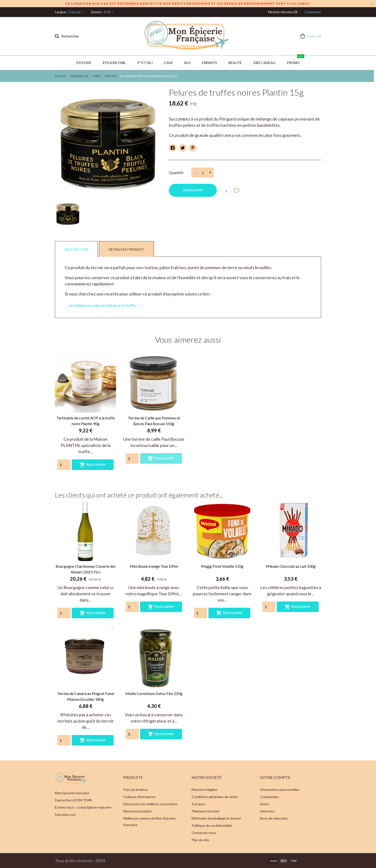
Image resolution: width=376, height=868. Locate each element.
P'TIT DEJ (145, 63)
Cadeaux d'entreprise (139, 797)
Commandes (269, 797)
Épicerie (84, 63)
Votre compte (275, 777)
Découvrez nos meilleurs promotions (150, 804)
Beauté (235, 63)
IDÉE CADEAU (267, 60)
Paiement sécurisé (206, 811)
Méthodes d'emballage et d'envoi (216, 818)
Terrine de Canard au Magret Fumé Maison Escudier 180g (86, 696)
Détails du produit (126, 249)
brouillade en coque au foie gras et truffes (103, 305)
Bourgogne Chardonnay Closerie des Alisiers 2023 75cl (86, 569)
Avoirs (265, 804)
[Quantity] (64, 465)
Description (76, 249)
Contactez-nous (204, 833)
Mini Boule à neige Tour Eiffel (154, 566)
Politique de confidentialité (212, 825)
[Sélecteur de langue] (77, 12)
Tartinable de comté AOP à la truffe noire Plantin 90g (86, 421)
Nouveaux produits (138, 811)
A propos (198, 804)
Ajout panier (193, 190)
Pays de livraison (136, 790)
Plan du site (200, 840)
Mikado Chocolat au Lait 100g (291, 566)
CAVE (168, 63)
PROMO (296, 60)
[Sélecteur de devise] (109, 12)
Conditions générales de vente (215, 797)
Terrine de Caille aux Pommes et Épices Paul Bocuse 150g (154, 421)
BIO (188, 63)
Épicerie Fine (114, 63)
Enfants (210, 63)
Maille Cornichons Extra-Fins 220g (154, 693)
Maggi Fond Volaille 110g (222, 566)
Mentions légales (204, 790)
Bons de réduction (274, 818)
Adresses (267, 811)
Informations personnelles (280, 790)
